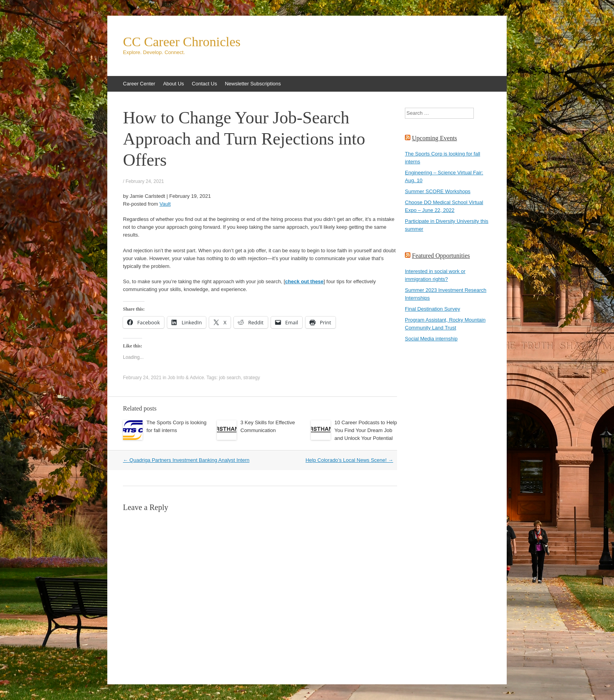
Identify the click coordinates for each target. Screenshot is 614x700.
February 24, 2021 (145, 181)
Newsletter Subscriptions (253, 84)
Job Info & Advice (186, 378)
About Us (173, 84)
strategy (252, 378)
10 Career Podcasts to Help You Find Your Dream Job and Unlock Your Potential (366, 430)
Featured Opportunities (441, 256)
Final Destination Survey (433, 309)
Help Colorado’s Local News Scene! (349, 460)
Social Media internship (431, 339)
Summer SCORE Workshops (438, 191)
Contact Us (204, 84)
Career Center (139, 84)
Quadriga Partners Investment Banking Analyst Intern (186, 460)
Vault (165, 204)
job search (230, 378)
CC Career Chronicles (182, 42)
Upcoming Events (434, 138)
